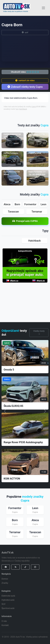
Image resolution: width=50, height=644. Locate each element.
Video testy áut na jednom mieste (16, 11)
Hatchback (23, 109)
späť (25, 32)
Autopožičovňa (25, 251)
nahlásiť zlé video (25, 80)
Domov (5, 579)
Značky (5, 583)
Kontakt (5, 625)
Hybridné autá (8, 600)
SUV (3, 604)
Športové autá (8, 608)
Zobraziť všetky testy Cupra (25, 87)
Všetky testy (39, 333)
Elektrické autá (8, 596)
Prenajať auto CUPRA (25, 221)
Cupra (34, 107)
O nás (4, 621)
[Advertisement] (27, 116)
